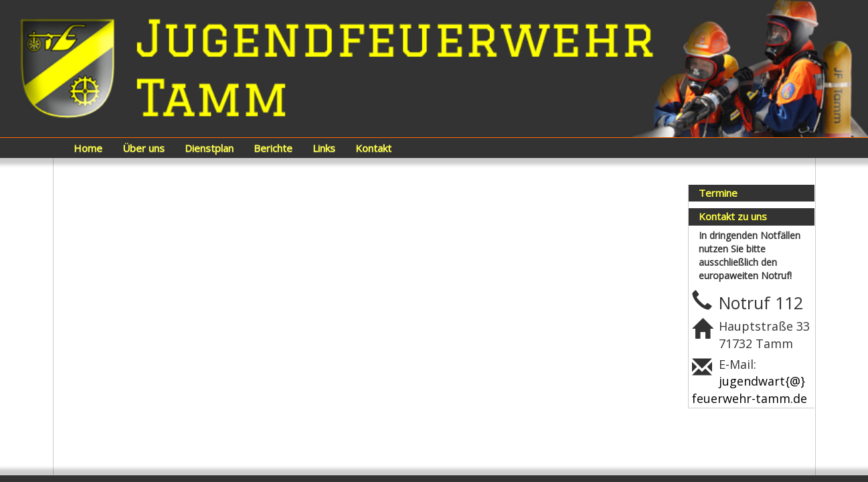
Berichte (273, 148)
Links (324, 148)
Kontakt (373, 148)
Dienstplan (209, 148)
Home (88, 148)
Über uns (144, 148)
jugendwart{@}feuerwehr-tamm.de (750, 390)
